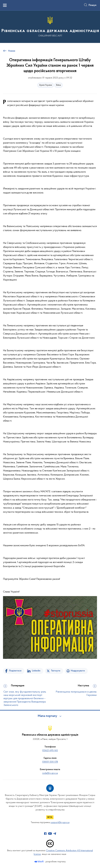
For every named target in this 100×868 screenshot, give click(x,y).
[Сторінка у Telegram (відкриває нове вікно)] (55, 834)
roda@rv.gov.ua (50, 773)
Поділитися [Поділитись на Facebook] (15, 671)
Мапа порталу (48, 716)
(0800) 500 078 (50, 762)
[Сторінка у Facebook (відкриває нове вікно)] (45, 834)
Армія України (46, 85)
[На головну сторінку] (50, 27)
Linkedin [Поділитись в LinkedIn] (36, 671)
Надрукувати (78, 671)
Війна (59, 85)
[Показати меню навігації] (5, 5)
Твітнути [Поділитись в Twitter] (56, 671)
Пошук (93, 5)
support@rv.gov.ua (60, 823)
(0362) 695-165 (50, 751)
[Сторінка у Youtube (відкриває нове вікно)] (50, 834)
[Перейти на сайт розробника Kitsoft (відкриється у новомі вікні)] (39, 862)
